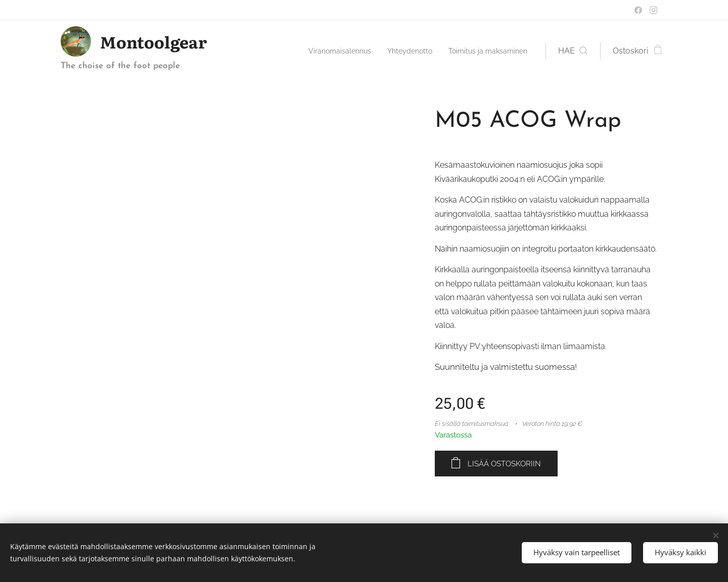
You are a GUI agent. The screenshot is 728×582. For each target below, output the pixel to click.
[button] (573, 51)
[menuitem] (322, 51)
